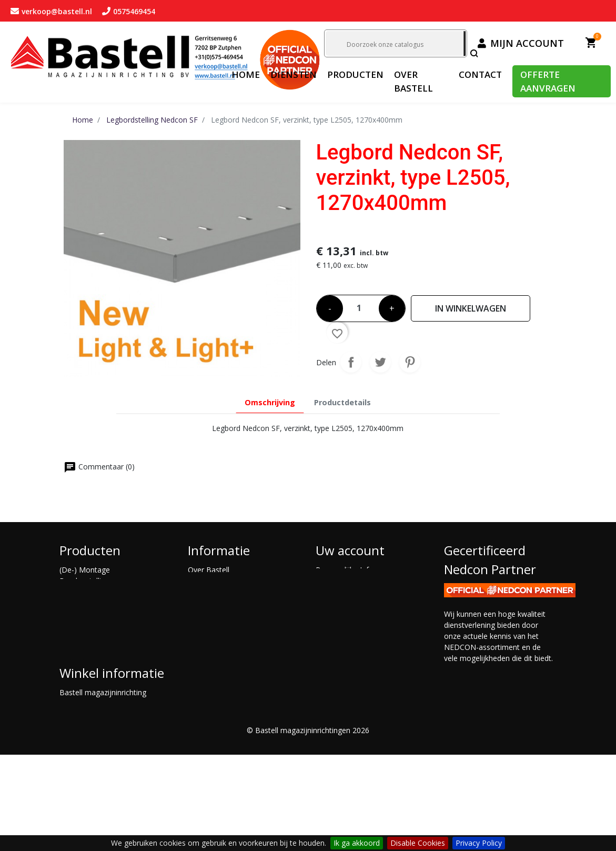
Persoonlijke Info (345, 570)
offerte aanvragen (218, 603)
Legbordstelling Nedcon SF (105, 658)
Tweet (380, 362)
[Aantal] (361, 305)
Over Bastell (209, 570)
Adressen (331, 603)
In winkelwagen (471, 308)
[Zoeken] (395, 43)
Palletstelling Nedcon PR (101, 680)
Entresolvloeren (86, 614)
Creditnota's (336, 592)
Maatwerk (77, 669)
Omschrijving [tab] (270, 402)
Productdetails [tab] (342, 402)
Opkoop (201, 614)
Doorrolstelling (85, 592)
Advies (199, 647)
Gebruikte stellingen (93, 625)
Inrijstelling (78, 647)
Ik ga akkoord (357, 843)
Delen (351, 362)
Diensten (203, 592)
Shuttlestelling (83, 691)
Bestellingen (336, 581)
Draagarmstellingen (93, 603)
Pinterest (410, 362)
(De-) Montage (85, 570)
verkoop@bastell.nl (124, 789)
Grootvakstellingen (91, 636)
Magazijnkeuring (216, 625)
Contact (201, 581)
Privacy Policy (479, 843)
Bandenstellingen (89, 581)
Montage (203, 636)
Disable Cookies (418, 843)
